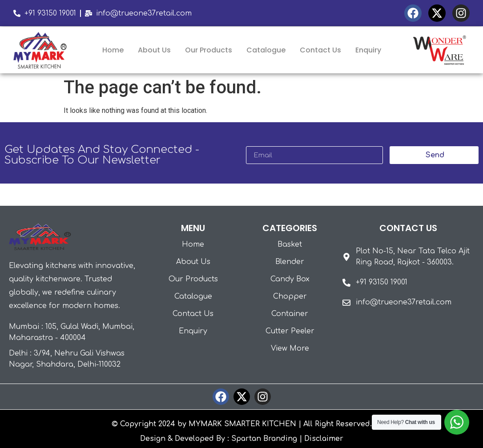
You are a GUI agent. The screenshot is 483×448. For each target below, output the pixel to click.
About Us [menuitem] (154, 50)
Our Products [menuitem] (209, 50)
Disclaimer (324, 439)
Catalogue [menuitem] (266, 50)
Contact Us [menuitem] (320, 50)
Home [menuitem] (113, 50)
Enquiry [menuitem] (368, 50)
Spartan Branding (264, 439)
